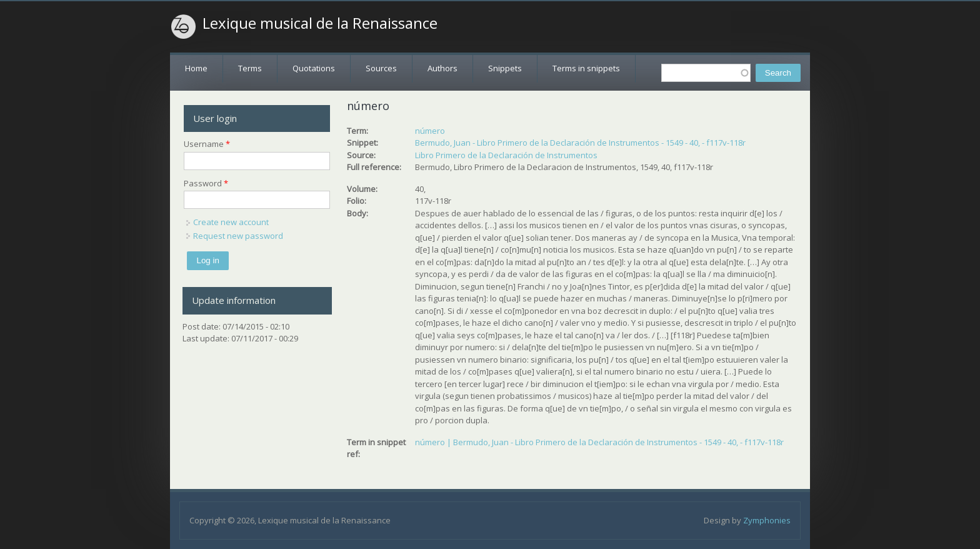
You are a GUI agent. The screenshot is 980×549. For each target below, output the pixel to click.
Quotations (314, 68)
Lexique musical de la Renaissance (320, 23)
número (430, 131)
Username (207, 144)
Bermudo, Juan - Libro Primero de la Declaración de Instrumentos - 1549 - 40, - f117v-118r (580, 143)
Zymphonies (767, 520)
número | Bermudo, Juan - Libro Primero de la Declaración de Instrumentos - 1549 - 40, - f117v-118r (599, 442)
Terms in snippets (586, 68)
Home (196, 68)
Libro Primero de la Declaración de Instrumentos (506, 155)
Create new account (231, 222)
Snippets (505, 68)
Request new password (238, 236)
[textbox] (706, 73)
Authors (442, 68)
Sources (381, 68)
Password (206, 183)
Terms (250, 68)
